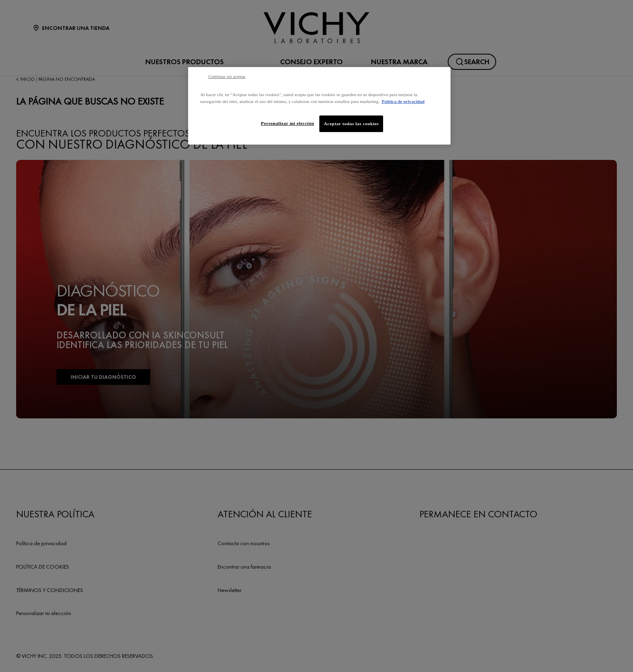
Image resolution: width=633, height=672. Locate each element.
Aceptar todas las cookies (351, 124)
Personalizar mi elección (287, 123)
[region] (319, 106)
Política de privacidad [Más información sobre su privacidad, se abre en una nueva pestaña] (403, 101)
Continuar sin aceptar (227, 77)
